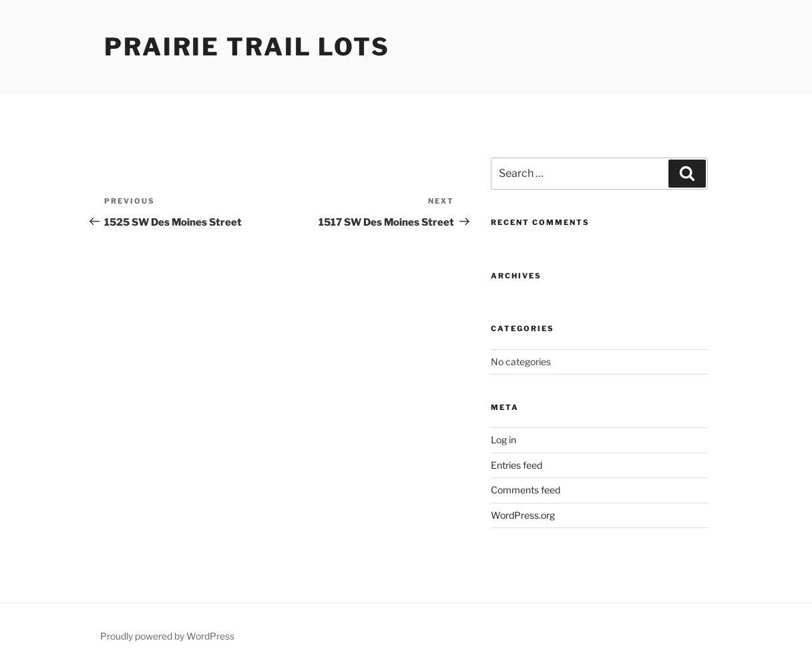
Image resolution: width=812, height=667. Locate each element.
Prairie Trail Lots (247, 47)
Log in (503, 440)
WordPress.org (523, 515)
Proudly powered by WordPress (167, 636)
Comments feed (526, 490)
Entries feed (517, 465)
